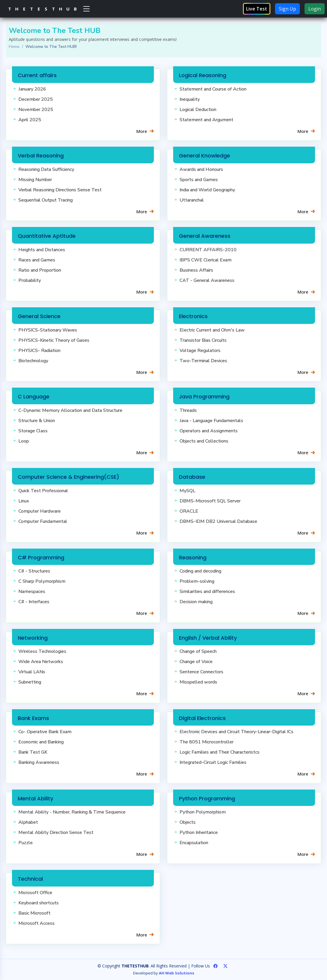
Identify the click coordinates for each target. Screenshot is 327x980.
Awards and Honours (201, 169)
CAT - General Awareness (207, 280)
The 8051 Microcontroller (207, 742)
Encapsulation (194, 843)
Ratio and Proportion (40, 270)
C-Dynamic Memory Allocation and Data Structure (70, 410)
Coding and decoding (200, 571)
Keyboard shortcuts (39, 903)
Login (315, 9)
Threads (188, 410)
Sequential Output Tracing (46, 200)
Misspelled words (198, 682)
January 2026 (32, 89)
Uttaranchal (192, 200)
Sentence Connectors (201, 672)
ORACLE (189, 511)
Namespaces (32, 592)
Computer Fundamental (43, 521)
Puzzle (26, 843)
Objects (188, 822)
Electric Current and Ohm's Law (212, 330)
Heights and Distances (42, 250)
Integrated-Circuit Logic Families (213, 762)
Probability (30, 280)
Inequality (190, 99)
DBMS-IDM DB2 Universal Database (218, 521)
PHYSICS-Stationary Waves (48, 330)
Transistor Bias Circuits (203, 340)
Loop (24, 441)
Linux (24, 501)
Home (14, 47)
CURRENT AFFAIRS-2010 (208, 250)
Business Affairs (196, 270)
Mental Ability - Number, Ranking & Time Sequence (72, 812)
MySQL (187, 491)
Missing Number (35, 180)
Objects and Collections (204, 441)
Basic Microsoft (34, 913)
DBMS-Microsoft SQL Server (210, 501)
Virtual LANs (32, 672)
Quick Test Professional (43, 491)
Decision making (196, 602)
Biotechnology (33, 361)
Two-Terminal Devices (203, 361)
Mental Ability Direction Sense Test (56, 832)
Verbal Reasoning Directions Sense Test (60, 190)
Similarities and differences (207, 592)
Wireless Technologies (42, 651)
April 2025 (30, 120)
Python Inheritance (199, 832)
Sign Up (287, 9)
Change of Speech (198, 651)
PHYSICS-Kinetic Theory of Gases (54, 340)
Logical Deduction (198, 110)
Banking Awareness (39, 762)
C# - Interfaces (34, 602)
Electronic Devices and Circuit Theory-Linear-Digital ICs (236, 732)
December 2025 (36, 99)
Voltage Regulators (200, 351)
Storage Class (33, 431)
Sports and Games (199, 180)
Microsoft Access (36, 923)
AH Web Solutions (176, 973)
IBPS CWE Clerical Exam (206, 260)
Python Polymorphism (203, 812)
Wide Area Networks (41, 662)
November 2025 (36, 110)
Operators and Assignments (209, 431)
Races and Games (37, 260)
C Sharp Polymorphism (42, 581)
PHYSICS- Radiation (39, 351)
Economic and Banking (41, 742)
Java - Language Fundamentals (211, 421)
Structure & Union (37, 421)
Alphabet (28, 822)
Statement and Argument (206, 120)
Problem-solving (197, 581)
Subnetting (30, 682)
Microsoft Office (35, 893)
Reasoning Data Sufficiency (46, 169)
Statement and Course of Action (213, 89)
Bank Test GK (33, 752)
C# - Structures (34, 571)
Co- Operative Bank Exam (45, 732)
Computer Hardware (40, 511)
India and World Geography (207, 190)
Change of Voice (196, 662)
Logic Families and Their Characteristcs (220, 752)
